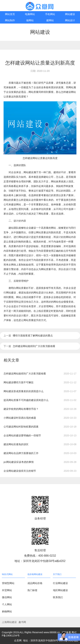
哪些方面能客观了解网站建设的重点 (33, 336)
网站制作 (10, 20)
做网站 (30, 20)
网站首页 (10, 14)
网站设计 (70, 20)
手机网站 (50, 14)
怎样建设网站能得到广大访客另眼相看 (34, 346)
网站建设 (70, 14)
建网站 (50, 20)
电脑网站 (30, 14)
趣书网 (22, 622)
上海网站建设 (9, 622)
